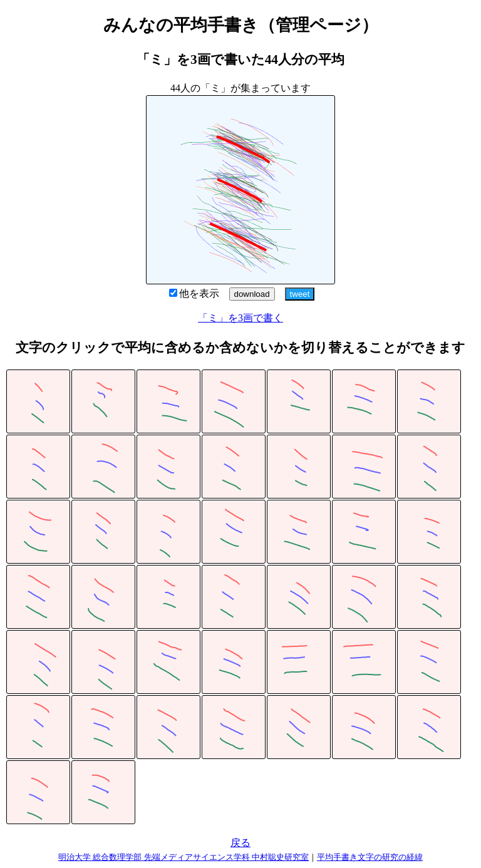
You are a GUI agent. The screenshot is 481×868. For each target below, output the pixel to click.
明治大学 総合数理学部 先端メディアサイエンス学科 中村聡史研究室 (184, 857)
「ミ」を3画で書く (240, 318)
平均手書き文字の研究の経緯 (370, 857)
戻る (240, 843)
